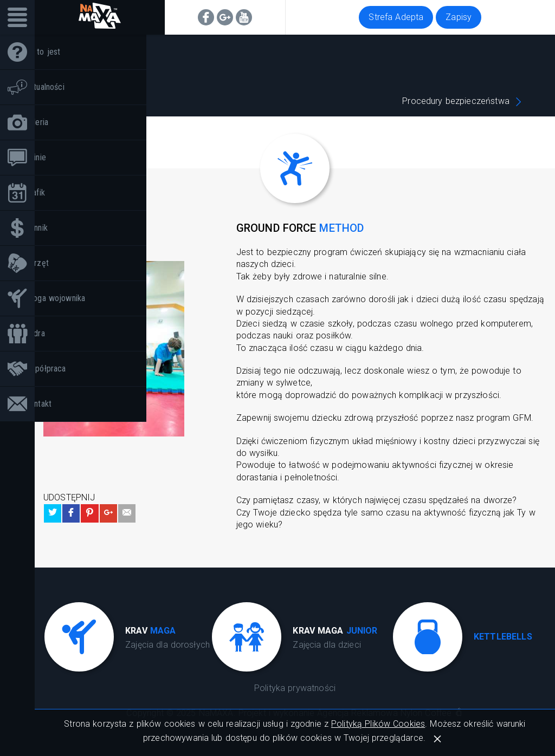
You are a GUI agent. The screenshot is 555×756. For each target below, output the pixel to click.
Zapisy (459, 17)
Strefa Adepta (396, 17)
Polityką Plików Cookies (378, 724)
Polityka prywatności (295, 688)
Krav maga (123, 101)
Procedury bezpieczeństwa (456, 101)
